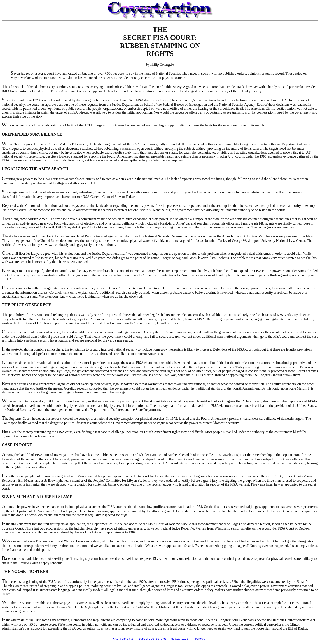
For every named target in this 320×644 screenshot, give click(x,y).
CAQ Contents (123, 639)
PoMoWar (200, 639)
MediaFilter (180, 639)
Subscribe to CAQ (152, 639)
